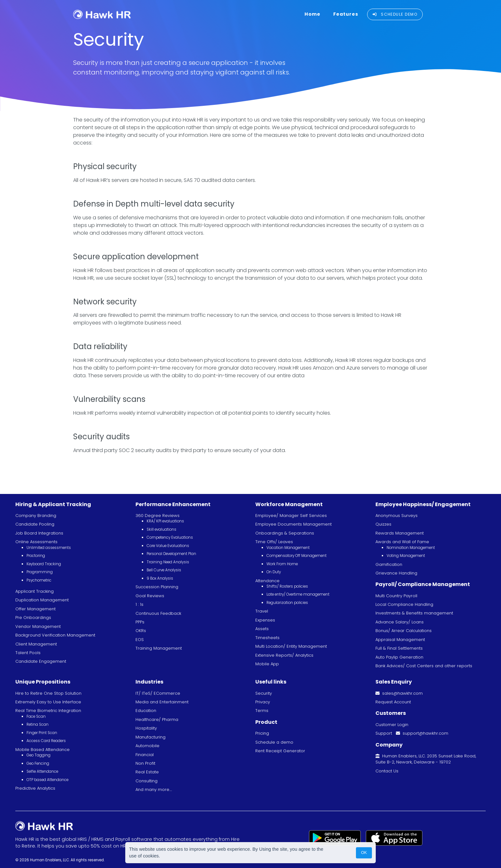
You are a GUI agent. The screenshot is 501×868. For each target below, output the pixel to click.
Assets (262, 629)
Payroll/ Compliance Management (423, 584)
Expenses (265, 620)
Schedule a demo (274, 742)
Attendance (267, 581)
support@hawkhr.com (422, 733)
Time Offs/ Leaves (274, 542)
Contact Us (387, 771)
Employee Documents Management (293, 524)
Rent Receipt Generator (280, 751)
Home (312, 14)
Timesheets (267, 638)
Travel (262, 611)
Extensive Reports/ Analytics (284, 655)
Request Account (393, 702)
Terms (262, 711)
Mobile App (267, 664)
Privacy (263, 702)
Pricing (262, 733)
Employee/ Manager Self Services (291, 516)
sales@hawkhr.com (399, 693)
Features (346, 14)
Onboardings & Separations (285, 533)
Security (264, 693)
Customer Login (392, 725)
